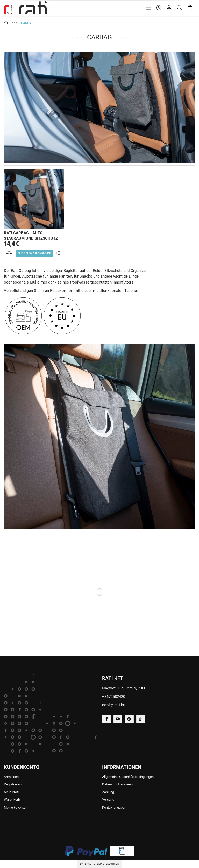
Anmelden (11, 777)
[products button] (148, 8)
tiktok (141, 719)
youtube (118, 719)
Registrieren (13, 784)
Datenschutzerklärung (118, 784)
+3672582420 (114, 697)
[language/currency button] (159, 8)
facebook (106, 719)
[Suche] (180, 8)
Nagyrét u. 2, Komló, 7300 (124, 688)
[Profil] (169, 8)
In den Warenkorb (34, 253)
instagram (129, 719)
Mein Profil (12, 792)
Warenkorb (12, 800)
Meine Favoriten (16, 807)
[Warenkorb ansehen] (190, 8)
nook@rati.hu (114, 705)
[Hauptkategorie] (7, 23)
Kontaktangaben (114, 807)
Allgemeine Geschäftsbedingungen (128, 777)
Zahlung (108, 792)
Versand (108, 800)
